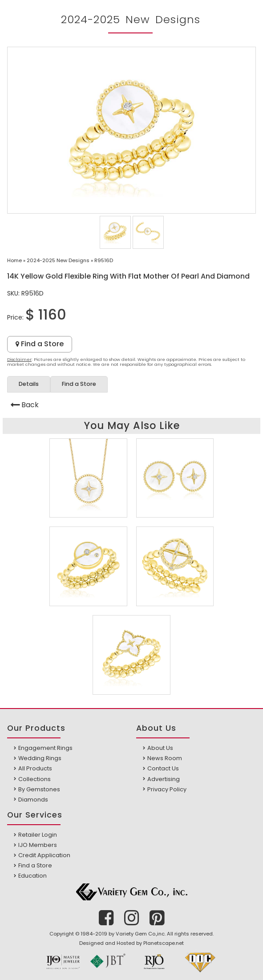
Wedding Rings (40, 758)
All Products (35, 768)
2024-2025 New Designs (58, 260)
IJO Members (38, 845)
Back (30, 405)
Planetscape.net (164, 943)
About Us (160, 748)
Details (29, 384)
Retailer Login (38, 835)
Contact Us (163, 768)
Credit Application (44, 855)
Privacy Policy (167, 789)
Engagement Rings (45, 748)
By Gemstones (39, 789)
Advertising (164, 779)
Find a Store (40, 344)
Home (14, 260)
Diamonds (33, 800)
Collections (34, 779)
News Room (165, 758)
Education (32, 876)
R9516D (104, 260)
